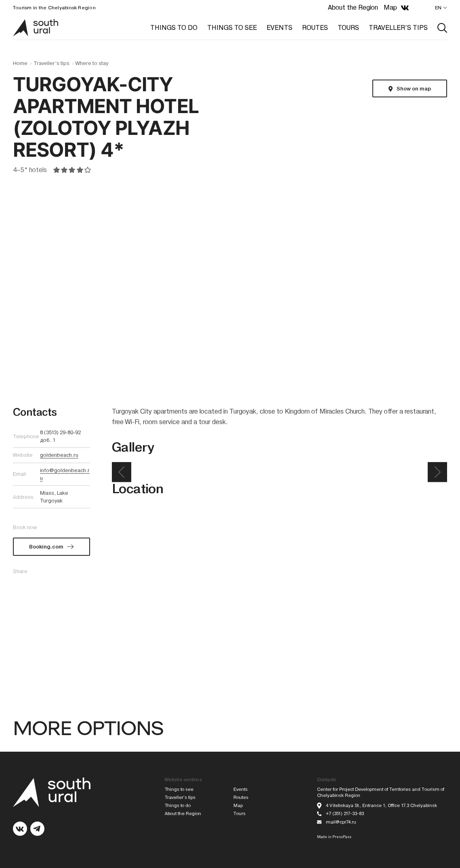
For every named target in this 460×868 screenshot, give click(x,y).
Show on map (414, 89)
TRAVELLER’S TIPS (398, 28)
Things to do (178, 806)
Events (241, 789)
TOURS (348, 28)
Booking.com (46, 547)
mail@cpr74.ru (341, 822)
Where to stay (92, 63)
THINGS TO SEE (232, 28)
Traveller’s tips (51, 63)
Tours (239, 814)
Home (20, 63)
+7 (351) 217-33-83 (345, 814)
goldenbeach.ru (59, 455)
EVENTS (279, 28)
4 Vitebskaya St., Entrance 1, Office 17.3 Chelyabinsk (381, 806)
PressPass (342, 837)
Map (390, 7)
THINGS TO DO (174, 28)
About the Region (353, 7)
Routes (241, 798)
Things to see (179, 789)
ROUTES (315, 28)
